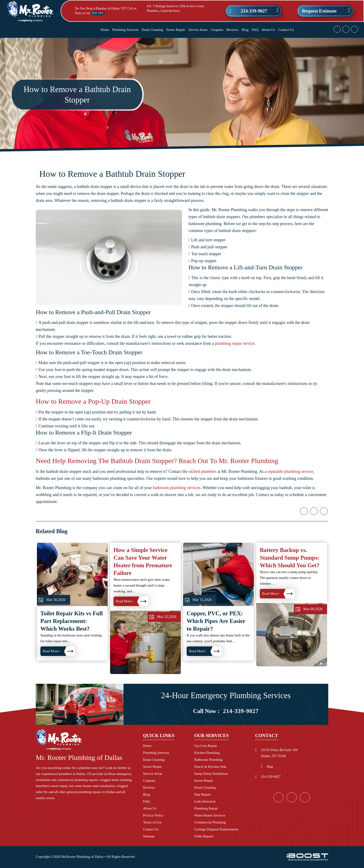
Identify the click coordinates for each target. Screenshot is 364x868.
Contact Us (286, 30)
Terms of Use (152, 822)
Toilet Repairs (204, 836)
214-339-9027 (254, 11)
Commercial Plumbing (210, 822)
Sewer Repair (176, 30)
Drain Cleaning (152, 30)
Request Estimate (319, 11)
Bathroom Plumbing (208, 760)
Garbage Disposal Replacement (216, 829)
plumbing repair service (235, 360)
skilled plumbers (203, 488)
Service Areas (198, 30)
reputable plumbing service (290, 488)
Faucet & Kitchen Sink (210, 767)
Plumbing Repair (206, 808)
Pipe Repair (202, 794)
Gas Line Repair (206, 746)
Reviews (232, 30)
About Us (268, 30)
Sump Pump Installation (211, 774)
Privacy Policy (153, 815)
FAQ (255, 30)
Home (105, 30)
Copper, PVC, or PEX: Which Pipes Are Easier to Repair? (216, 655)
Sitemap (149, 836)
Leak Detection (205, 801)
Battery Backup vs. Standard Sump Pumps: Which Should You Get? (290, 592)
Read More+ (125, 635)
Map (270, 767)
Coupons (217, 30)
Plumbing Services (125, 30)
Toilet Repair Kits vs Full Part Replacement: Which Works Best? (71, 655)
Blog (245, 30)
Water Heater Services (210, 815)
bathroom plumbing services (177, 505)
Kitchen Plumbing (207, 753)
